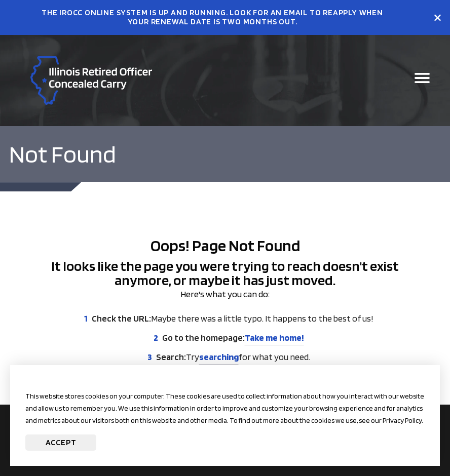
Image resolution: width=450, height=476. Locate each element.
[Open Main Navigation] (422, 81)
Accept (61, 442)
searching (219, 357)
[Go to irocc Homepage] (91, 81)
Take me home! (274, 338)
